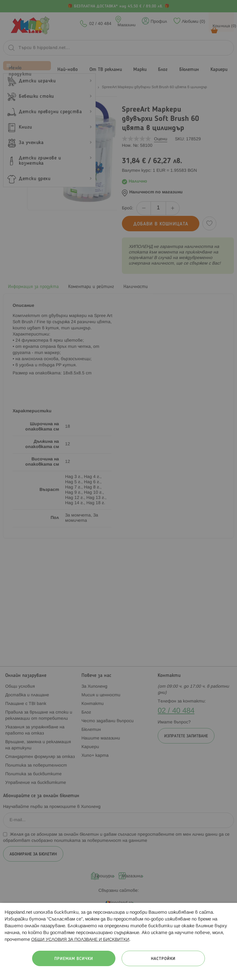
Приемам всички (74, 959)
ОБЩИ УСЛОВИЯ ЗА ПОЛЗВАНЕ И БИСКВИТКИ (80, 940)
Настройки (163, 959)
